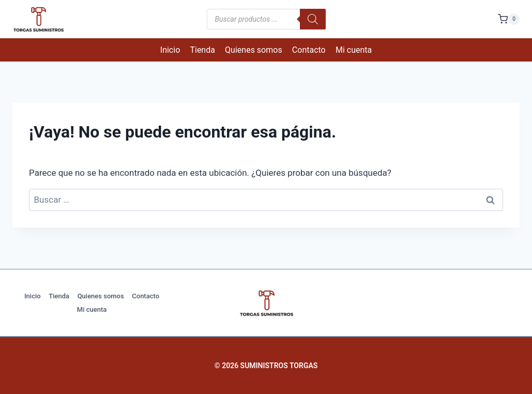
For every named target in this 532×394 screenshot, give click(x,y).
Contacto (309, 50)
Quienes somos (254, 50)
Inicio (170, 50)
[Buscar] (313, 19)
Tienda (202, 50)
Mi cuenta (354, 50)
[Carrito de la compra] (509, 19)
